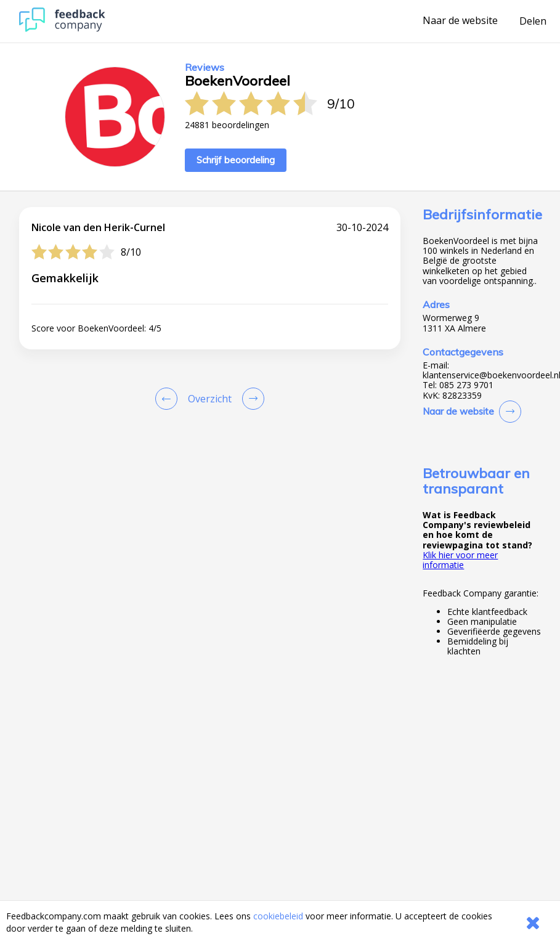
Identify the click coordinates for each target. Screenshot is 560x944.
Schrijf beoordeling (236, 160)
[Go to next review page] (251, 399)
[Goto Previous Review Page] (169, 399)
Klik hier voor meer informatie (460, 560)
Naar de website (460, 21)
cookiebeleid (278, 916)
